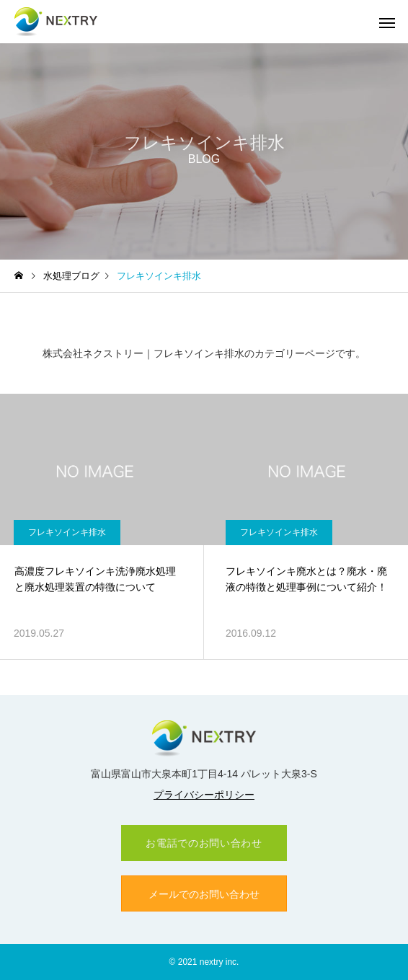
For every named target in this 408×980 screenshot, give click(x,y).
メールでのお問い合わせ (204, 894)
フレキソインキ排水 (67, 532)
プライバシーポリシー (204, 795)
